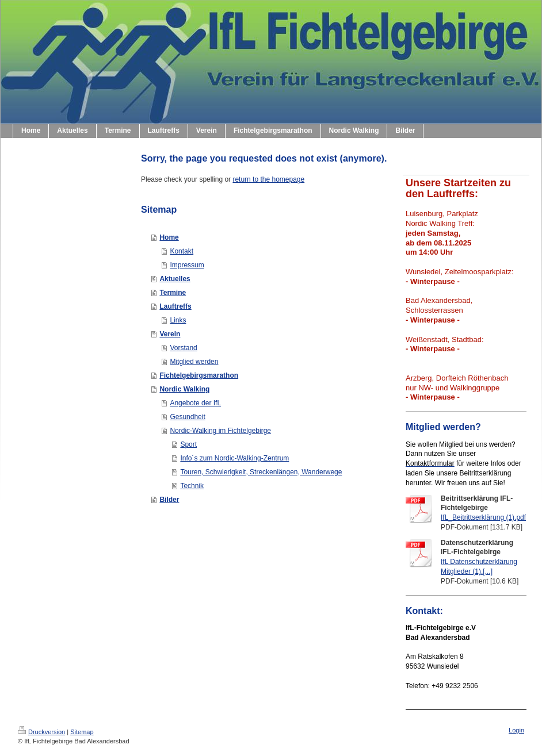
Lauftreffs (175, 306)
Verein (170, 334)
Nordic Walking (184, 389)
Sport (188, 444)
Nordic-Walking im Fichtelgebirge (220, 431)
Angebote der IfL (195, 403)
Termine (173, 293)
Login (516, 730)
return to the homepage (268, 179)
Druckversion (41, 732)
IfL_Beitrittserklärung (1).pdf (483, 517)
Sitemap (82, 732)
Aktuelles (175, 279)
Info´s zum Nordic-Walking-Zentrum (234, 458)
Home (169, 237)
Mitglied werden (194, 362)
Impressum (187, 265)
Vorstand (183, 348)
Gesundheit (187, 417)
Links (178, 320)
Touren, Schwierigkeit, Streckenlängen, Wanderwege (261, 472)
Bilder (169, 500)
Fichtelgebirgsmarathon (199, 375)
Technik (192, 486)
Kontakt (182, 251)
